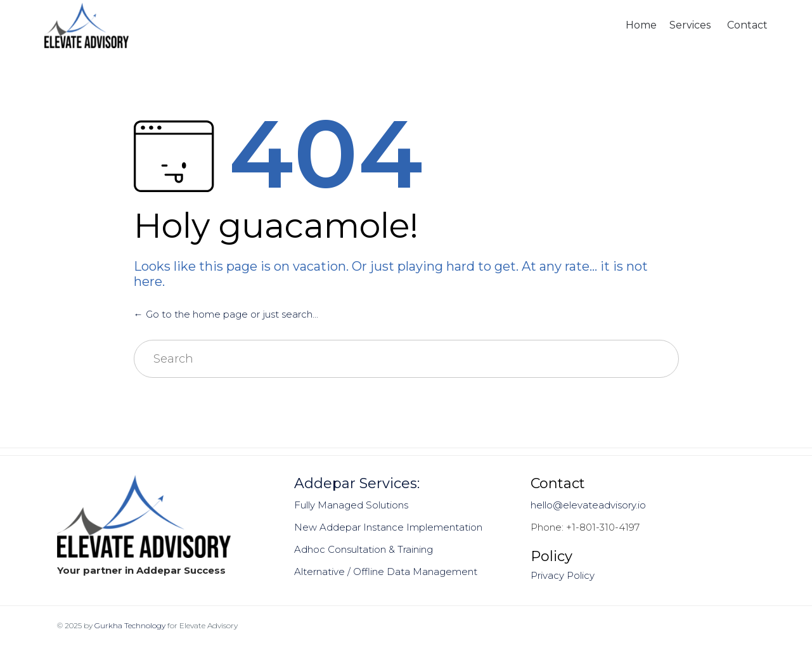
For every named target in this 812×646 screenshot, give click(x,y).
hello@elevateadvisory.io (588, 505)
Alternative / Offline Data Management (386, 572)
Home (641, 25)
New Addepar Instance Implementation (388, 527)
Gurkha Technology (130, 625)
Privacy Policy (563, 575)
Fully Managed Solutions (351, 505)
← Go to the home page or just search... (226, 314)
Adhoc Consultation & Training (364, 549)
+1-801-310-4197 (603, 527)
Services (690, 25)
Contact (747, 25)
